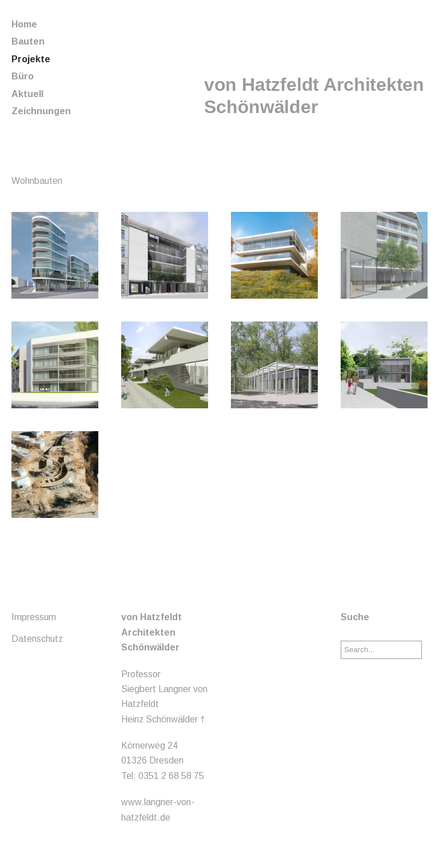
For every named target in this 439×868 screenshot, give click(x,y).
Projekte (31, 59)
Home (24, 24)
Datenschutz (37, 639)
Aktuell (27, 94)
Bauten (28, 41)
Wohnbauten (37, 181)
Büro (23, 76)
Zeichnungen (41, 111)
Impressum (34, 617)
